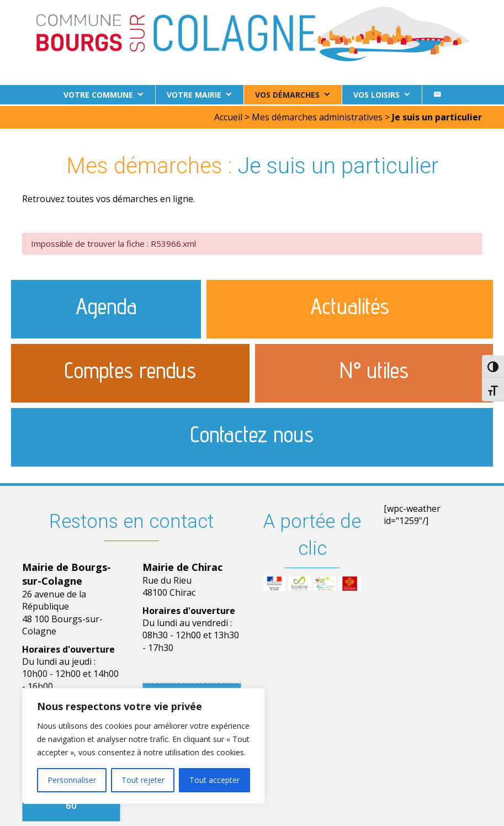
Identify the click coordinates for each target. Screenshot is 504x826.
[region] (144, 746)
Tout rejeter (143, 780)
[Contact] (437, 95)
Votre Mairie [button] (194, 95)
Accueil (228, 115)
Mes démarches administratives (317, 115)
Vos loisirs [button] (376, 95)
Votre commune (98, 95)
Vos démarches (287, 95)
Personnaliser (72, 780)
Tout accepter (214, 780)
